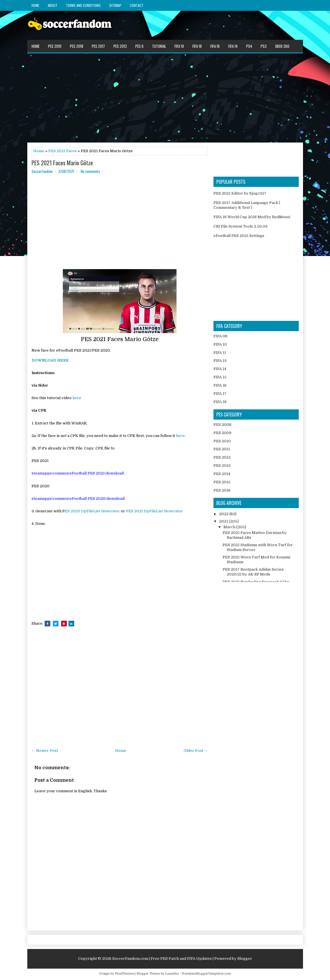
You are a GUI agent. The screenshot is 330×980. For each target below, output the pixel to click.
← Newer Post (45, 751)
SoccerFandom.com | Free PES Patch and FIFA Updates (162, 959)
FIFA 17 (220, 394)
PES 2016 (222, 490)
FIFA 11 (220, 353)
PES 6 (139, 46)
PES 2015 (222, 482)
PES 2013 (120, 46)
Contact (137, 5)
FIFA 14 (233, 46)
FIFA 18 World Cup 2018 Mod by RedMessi (252, 217)
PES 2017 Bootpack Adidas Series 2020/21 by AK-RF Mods (253, 572)
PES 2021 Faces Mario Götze (62, 163)
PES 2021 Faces (63, 151)
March (230, 527)
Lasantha (172, 974)
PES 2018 (77, 46)
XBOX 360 (282, 46)
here (77, 398)
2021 (224, 521)
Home (35, 5)
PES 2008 (222, 425)
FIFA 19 (179, 46)
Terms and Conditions (83, 5)
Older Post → (196, 751)
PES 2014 (222, 474)
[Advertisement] (165, 98)
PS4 (249, 46)
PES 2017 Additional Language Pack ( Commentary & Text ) (247, 205)
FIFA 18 (197, 46)
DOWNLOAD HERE (50, 360)
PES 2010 (222, 441)
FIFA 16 (215, 46)
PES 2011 (222, 449)
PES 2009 (222, 433)
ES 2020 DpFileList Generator (92, 511)
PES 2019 (55, 46)
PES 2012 (222, 457)
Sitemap (115, 5)
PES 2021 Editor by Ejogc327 (240, 193)
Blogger (245, 959)
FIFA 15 (220, 377)
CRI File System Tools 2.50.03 (240, 226)
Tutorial (159, 46)
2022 (224, 514)
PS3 (264, 46)
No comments (90, 171)
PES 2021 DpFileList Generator (154, 511)
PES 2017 (98, 46)
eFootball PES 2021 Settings (239, 236)
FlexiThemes (124, 974)
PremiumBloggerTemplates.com (206, 974)
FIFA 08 (220, 336)
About (53, 5)
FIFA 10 (220, 344)
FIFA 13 (220, 361)
